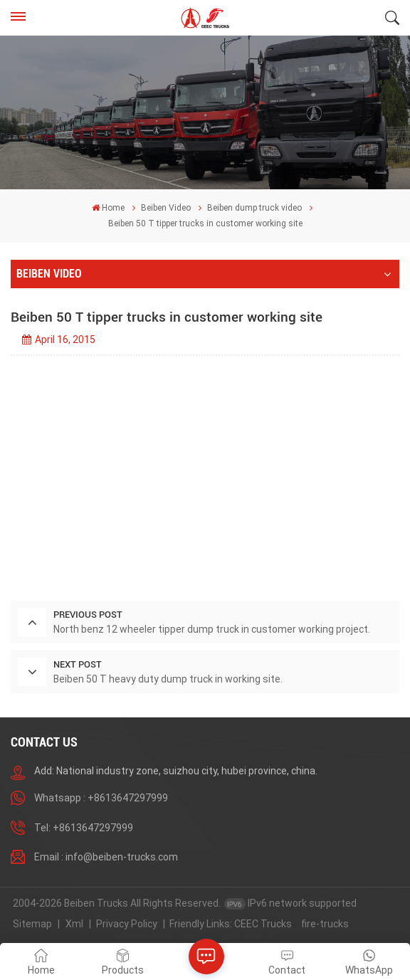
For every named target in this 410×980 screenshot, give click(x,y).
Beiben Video (166, 208)
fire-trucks (325, 924)
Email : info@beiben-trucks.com (106, 857)
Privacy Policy (127, 924)
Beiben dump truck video (254, 208)
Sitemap (32, 924)
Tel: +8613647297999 (84, 828)
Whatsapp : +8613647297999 (101, 798)
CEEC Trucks (263, 924)
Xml (74, 924)
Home (108, 208)
